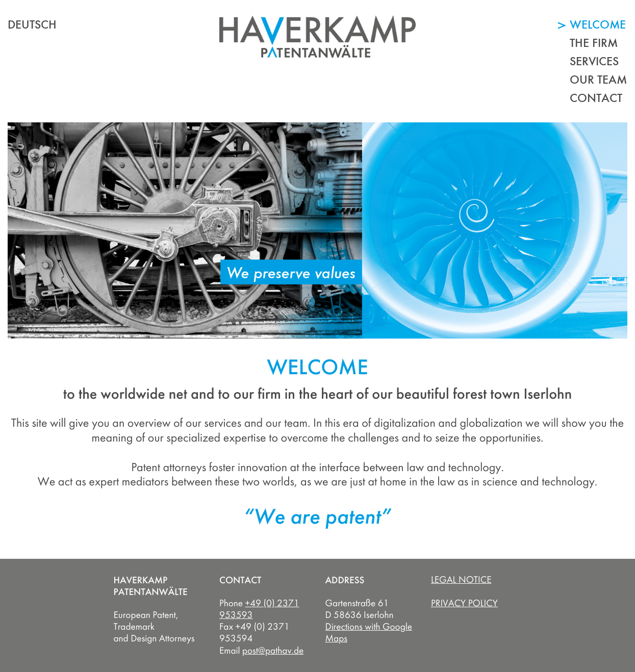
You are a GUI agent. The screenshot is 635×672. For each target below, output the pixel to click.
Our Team (598, 79)
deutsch (32, 24)
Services (594, 61)
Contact (596, 98)
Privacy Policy (464, 603)
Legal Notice (461, 580)
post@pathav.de (273, 651)
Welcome (598, 24)
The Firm (594, 43)
